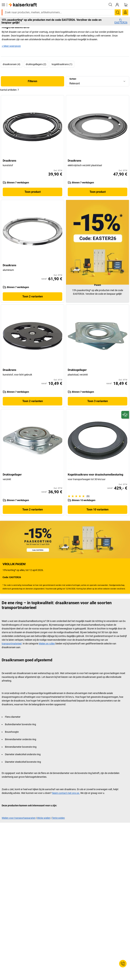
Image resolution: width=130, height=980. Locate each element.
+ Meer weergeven (11, 46)
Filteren (32, 81)
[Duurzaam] (125, 415)
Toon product (33, 192)
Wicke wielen (44, 818)
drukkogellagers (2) (36, 64)
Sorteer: (73, 79)
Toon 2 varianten (33, 296)
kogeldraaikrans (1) (62, 64)
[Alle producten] (3, 5)
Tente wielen (58, 818)
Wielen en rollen (47, 644)
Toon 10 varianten (97, 510)
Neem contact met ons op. (66, 793)
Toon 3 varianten (98, 401)
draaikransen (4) (12, 64)
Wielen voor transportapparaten (19, 818)
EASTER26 (121, 21)
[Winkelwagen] (126, 5)
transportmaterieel (12, 644)
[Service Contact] (123, 964)
